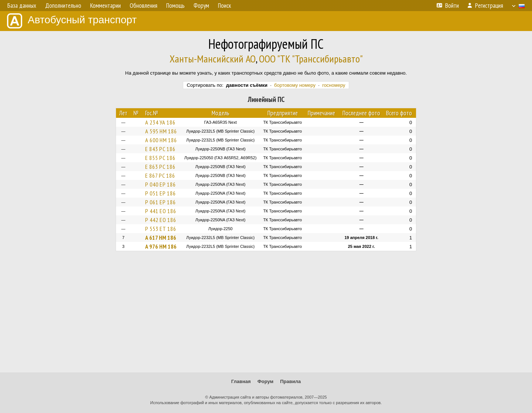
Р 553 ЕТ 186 (161, 229)
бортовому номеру (295, 85)
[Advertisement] (266, 315)
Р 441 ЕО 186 (161, 211)
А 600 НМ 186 (161, 140)
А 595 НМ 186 (161, 131)
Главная (241, 381)
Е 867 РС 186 (160, 175)
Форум (265, 381)
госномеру (334, 85)
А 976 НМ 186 (161, 246)
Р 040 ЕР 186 (161, 184)
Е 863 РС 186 (160, 167)
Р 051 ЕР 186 (161, 193)
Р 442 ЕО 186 (161, 220)
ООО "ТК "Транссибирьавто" (311, 59)
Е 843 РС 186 (160, 149)
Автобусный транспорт (72, 21)
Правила (290, 381)
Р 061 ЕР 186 (161, 202)
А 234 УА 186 (160, 122)
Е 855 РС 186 (160, 158)
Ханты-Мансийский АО (213, 59)
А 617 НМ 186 (161, 238)
